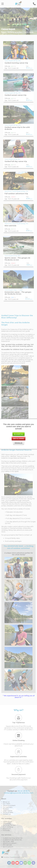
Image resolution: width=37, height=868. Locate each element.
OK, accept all (18, 434)
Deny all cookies (18, 439)
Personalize (18, 443)
